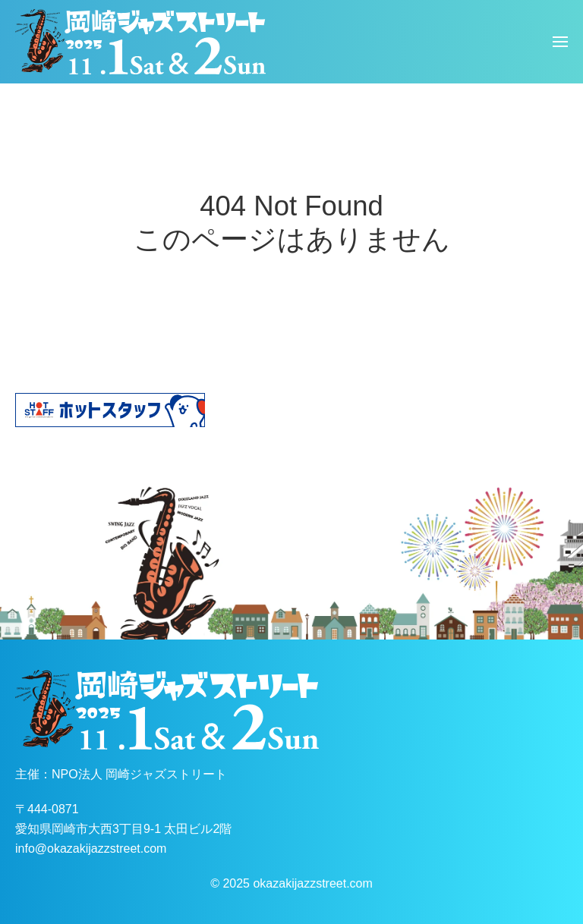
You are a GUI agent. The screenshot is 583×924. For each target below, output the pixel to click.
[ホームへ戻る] (140, 42)
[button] (560, 42)
